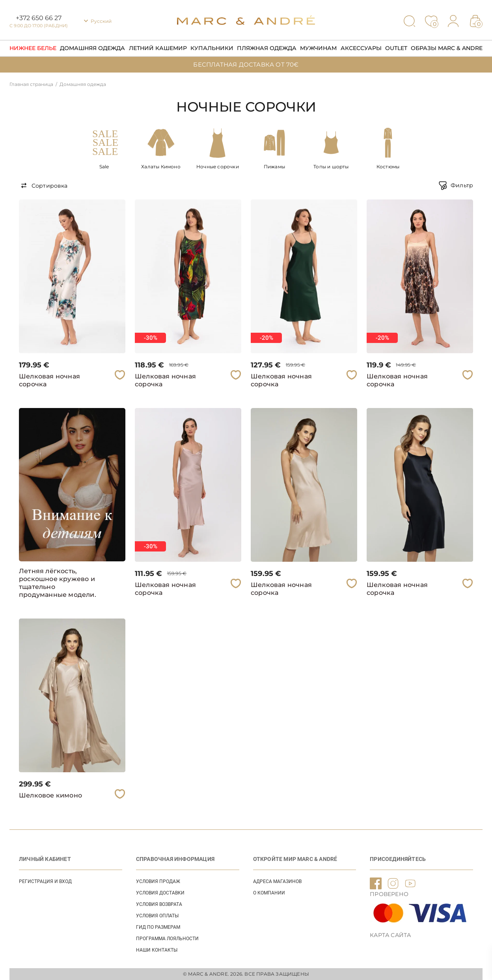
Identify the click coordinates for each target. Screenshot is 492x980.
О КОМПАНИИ (269, 893)
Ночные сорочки (218, 167)
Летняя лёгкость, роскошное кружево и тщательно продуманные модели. (58, 583)
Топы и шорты (331, 167)
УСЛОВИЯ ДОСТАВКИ (160, 893)
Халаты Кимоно (161, 167)
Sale (104, 167)
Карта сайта (390, 935)
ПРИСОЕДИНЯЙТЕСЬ (398, 859)
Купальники (212, 48)
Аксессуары (361, 48)
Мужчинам (318, 48)
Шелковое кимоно (50, 795)
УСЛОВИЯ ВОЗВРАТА (159, 904)
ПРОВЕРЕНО (389, 894)
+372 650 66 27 (39, 18)
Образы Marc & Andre (447, 48)
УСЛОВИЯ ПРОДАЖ (158, 881)
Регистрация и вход (45, 881)
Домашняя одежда (92, 48)
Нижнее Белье (33, 48)
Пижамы (274, 167)
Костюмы (388, 167)
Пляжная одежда (267, 48)
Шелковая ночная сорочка (49, 380)
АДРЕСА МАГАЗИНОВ (277, 881)
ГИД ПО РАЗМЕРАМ (158, 927)
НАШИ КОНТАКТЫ (157, 950)
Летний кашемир (158, 48)
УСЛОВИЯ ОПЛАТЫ (157, 916)
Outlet (396, 48)
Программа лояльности (167, 939)
